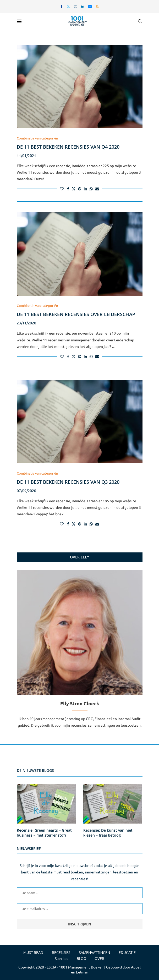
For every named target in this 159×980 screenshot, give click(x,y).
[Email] (90, 6)
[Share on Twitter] (74, 189)
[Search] (140, 21)
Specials (61, 958)
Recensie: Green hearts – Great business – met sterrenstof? (44, 833)
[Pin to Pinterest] (80, 189)
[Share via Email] (97, 189)
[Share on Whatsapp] (91, 189)
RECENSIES (61, 952)
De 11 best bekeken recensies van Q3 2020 (68, 482)
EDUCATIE (127, 952)
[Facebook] (61, 6)
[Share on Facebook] (68, 189)
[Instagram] (76, 6)
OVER (99, 958)
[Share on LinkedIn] (85, 189)
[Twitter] (68, 6)
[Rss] (97, 6)
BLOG (81, 958)
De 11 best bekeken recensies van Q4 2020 (68, 147)
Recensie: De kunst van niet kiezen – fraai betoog (108, 833)
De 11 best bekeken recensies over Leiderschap (76, 314)
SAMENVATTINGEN (94, 952)
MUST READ (33, 952)
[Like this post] (62, 189)
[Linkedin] (83, 6)
